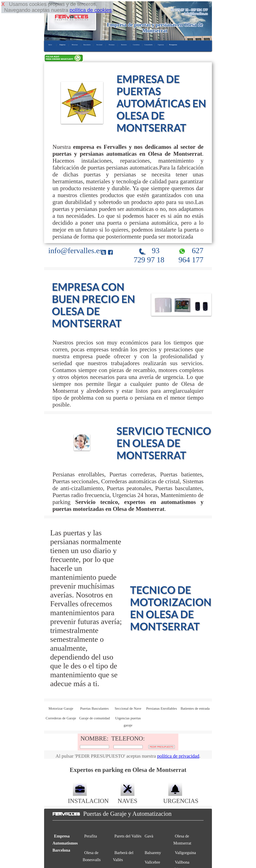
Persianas (112, 45)
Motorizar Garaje (61, 708)
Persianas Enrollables (162, 708)
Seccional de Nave (128, 708)
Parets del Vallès (128, 836)
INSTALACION (88, 797)
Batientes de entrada (195, 708)
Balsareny (153, 853)
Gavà (149, 836)
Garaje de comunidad (94, 718)
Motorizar (75, 45)
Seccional (99, 45)
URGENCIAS (181, 797)
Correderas (136, 45)
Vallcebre (152, 862)
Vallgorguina (185, 853)
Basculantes (87, 45)
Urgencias (161, 45)
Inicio (50, 45)
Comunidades (148, 45)
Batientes (124, 45)
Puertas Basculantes (94, 708)
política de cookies (91, 10)
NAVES (128, 797)
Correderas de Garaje (61, 718)
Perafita (91, 836)
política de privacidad (178, 756)
